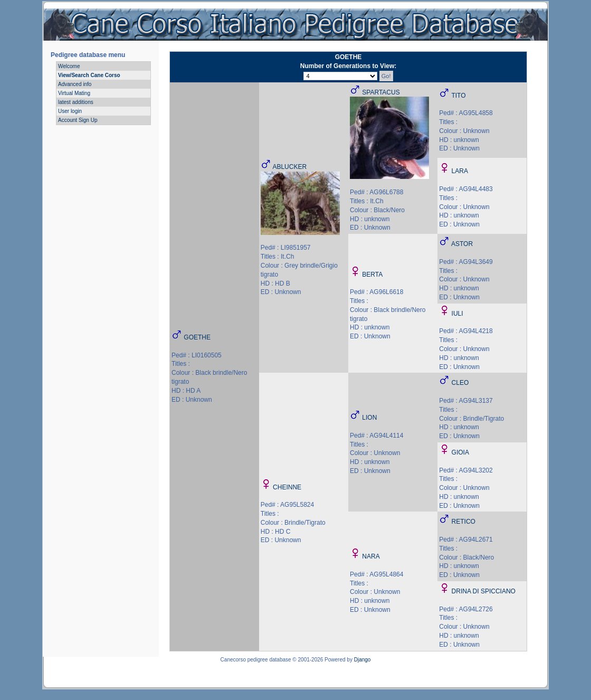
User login (70, 111)
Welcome (69, 66)
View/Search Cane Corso (89, 75)
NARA (371, 556)
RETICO (464, 522)
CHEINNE (287, 487)
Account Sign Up (78, 120)
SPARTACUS (381, 92)
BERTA (372, 275)
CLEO (460, 383)
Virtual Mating (74, 93)
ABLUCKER (289, 167)
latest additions (76, 102)
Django (363, 660)
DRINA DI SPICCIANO (484, 591)
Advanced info (75, 84)
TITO (458, 96)
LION (369, 418)
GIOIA (460, 452)
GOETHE (197, 337)
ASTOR (462, 244)
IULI (457, 314)
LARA (460, 171)
